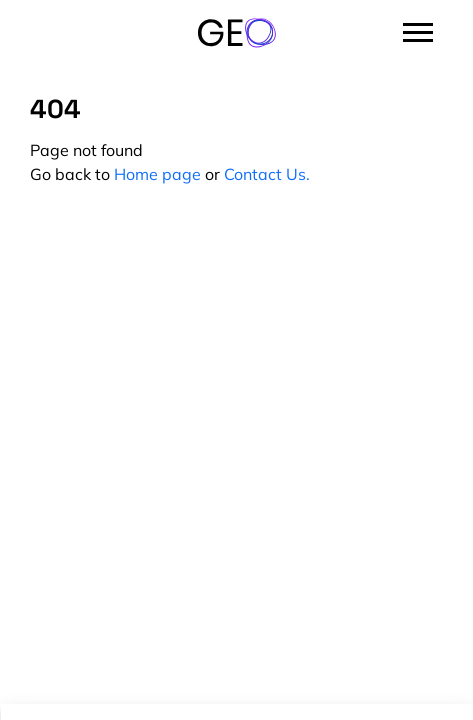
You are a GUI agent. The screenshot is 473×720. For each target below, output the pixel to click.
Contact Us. (267, 174)
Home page (157, 174)
